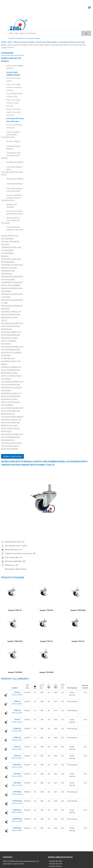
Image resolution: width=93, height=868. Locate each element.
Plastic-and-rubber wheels (47, 42)
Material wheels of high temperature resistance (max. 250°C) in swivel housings (11, 338)
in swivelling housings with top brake (11, 361)
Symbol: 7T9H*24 (46, 610)
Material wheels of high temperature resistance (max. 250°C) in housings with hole (11, 425)
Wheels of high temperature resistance (9, 271)
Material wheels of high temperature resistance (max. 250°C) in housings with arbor (11, 399)
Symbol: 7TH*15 (46, 641)
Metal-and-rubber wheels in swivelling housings (12, 288)
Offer (10, 42)
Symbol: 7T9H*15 (15, 610)
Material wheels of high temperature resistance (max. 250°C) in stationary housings (11, 373)
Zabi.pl (4, 42)
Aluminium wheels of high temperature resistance (12, 326)
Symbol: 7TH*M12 (46, 672)
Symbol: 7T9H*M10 (78, 610)
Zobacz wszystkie (12, 456)
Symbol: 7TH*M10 (15, 672)
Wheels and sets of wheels (24, 42)
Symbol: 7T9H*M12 (15, 641)
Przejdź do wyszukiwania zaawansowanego (24, 38)
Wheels (5, 256)
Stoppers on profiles (12, 265)
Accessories (7, 253)
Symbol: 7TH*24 (78, 641)
